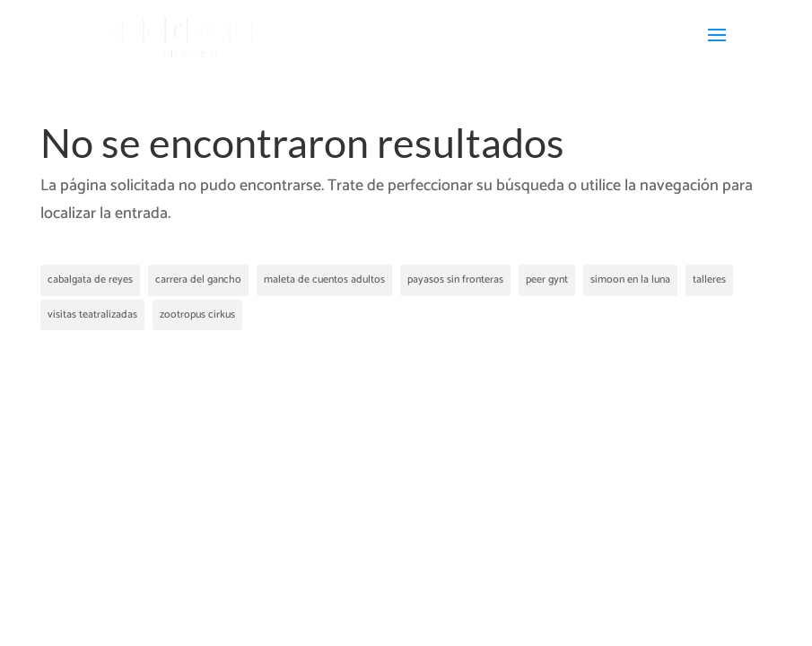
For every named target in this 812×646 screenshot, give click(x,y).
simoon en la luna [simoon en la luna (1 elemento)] (630, 279)
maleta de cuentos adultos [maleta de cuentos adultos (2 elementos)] (324, 279)
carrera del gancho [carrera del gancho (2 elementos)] (198, 279)
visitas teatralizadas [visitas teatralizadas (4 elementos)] (92, 314)
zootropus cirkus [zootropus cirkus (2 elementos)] (197, 314)
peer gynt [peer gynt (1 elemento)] (547, 279)
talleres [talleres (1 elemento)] (709, 279)
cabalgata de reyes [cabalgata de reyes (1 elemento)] (90, 279)
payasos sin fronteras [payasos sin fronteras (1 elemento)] (455, 279)
